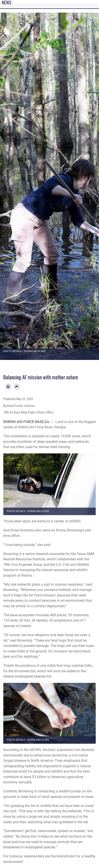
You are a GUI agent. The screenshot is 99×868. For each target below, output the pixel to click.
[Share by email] (17, 387)
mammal (80, 615)
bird (13, 620)
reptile (41, 620)
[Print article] (8, 387)
